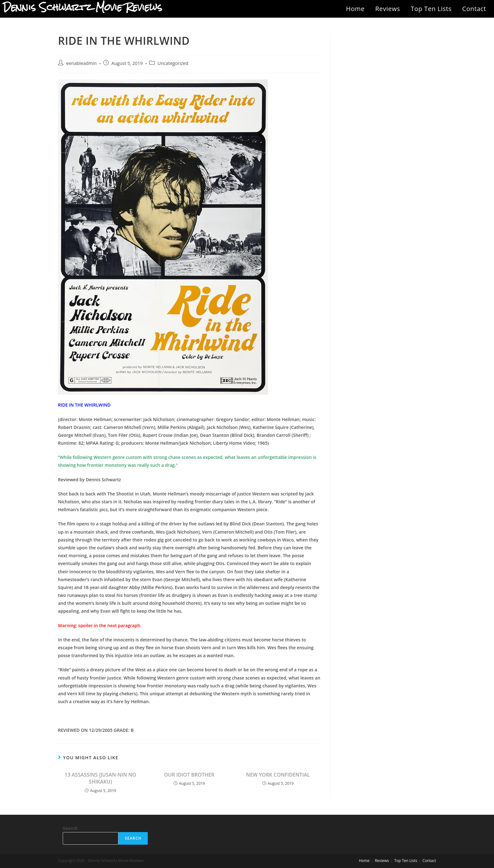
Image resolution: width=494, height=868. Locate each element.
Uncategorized (173, 63)
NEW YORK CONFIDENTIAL (278, 775)
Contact (474, 9)
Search (70, 828)
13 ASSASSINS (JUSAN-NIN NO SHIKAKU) (100, 778)
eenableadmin (81, 63)
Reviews (388, 9)
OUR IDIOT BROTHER (189, 775)
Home (355, 9)
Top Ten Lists (431, 9)
